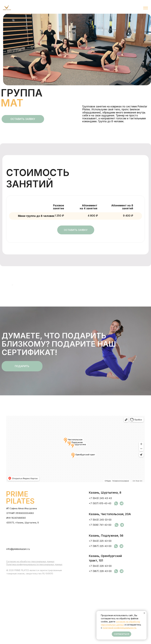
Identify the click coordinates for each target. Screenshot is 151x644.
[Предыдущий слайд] (7, 318)
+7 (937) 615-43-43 (100, 569)
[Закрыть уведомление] (144, 613)
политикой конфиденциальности (119, 628)
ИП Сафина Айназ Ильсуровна (22, 574)
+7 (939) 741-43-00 (100, 591)
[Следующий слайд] (144, 318)
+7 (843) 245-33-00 (100, 585)
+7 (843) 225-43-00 (100, 607)
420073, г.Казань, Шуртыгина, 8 (23, 588)
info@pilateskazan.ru (18, 615)
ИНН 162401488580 (16, 584)
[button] (23, 119)
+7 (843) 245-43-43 (100, 564)
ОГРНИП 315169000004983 (20, 579)
